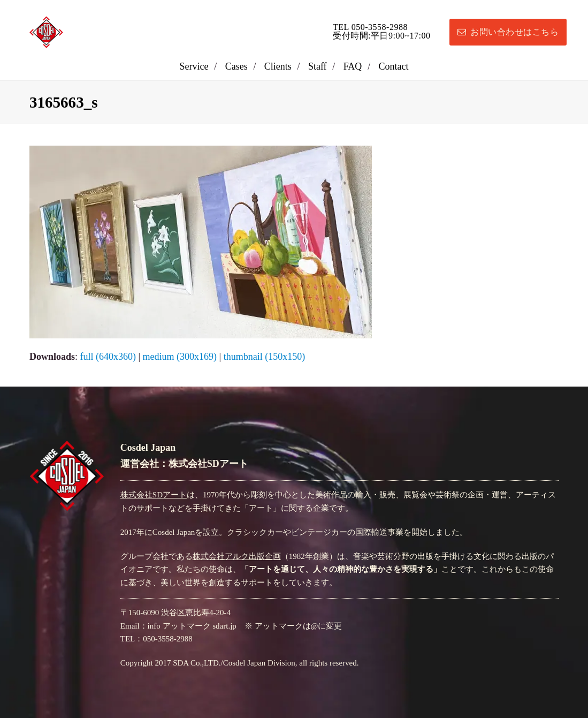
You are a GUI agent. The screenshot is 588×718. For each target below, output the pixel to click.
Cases (236, 66)
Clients (278, 66)
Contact (393, 66)
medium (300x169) (180, 357)
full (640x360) (108, 357)
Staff (318, 66)
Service (194, 66)
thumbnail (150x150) (264, 357)
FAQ (353, 66)
